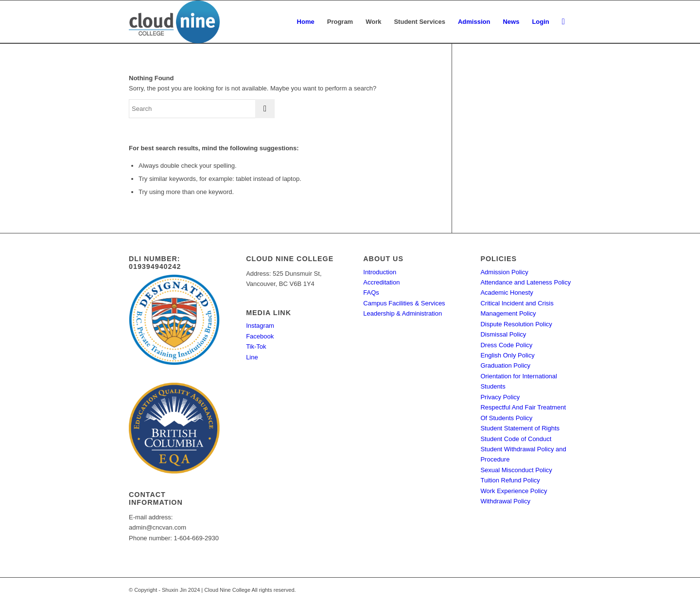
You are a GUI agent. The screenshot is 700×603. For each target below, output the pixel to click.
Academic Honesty (507, 293)
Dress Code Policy (506, 345)
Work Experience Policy (514, 491)
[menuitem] (306, 22)
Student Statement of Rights (520, 428)
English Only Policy (507, 355)
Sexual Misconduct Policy (516, 470)
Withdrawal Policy (505, 501)
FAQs (371, 293)
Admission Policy (504, 272)
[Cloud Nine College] (174, 22)
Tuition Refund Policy (510, 480)
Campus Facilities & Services (404, 303)
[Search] (563, 22)
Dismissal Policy (503, 334)
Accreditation (381, 282)
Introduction (380, 272)
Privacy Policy (500, 397)
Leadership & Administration (402, 313)
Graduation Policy (505, 365)
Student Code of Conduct (516, 439)
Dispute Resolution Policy (516, 324)
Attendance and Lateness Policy (525, 282)
